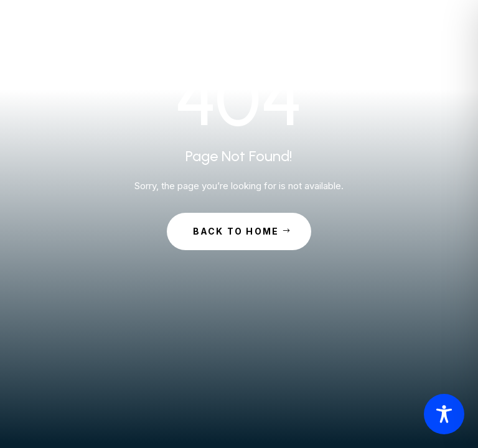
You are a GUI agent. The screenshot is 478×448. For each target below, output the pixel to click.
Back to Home (236, 231)
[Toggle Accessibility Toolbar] (444, 414)
